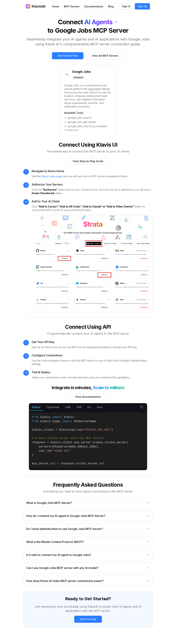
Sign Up (142, 6)
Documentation (94, 6)
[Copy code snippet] (142, 407)
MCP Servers (72, 6)
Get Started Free (68, 56)
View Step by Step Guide (88, 161)
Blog (111, 6)
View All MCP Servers (105, 56)
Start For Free (88, 619)
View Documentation (88, 397)
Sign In (126, 6)
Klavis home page (52, 176)
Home (55, 6)
